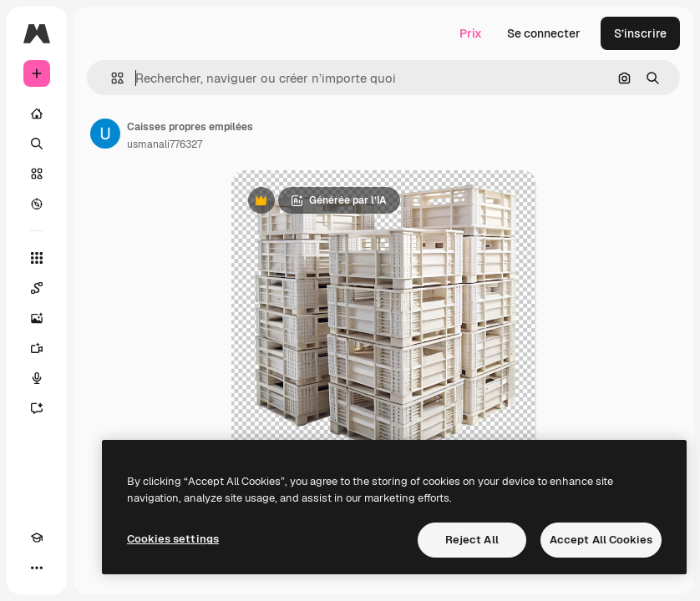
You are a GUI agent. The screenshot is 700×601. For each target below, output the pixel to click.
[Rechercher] (37, 144)
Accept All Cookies (601, 540)
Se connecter (544, 33)
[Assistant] (37, 408)
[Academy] (37, 538)
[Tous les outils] (37, 258)
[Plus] (37, 568)
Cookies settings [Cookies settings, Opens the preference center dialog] (173, 539)
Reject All (472, 540)
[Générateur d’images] (37, 318)
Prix (471, 33)
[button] (111, 78)
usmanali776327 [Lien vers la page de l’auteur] (165, 144)
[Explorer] (37, 204)
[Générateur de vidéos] (37, 348)
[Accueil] (37, 114)
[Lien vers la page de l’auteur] (105, 134)
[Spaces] (37, 288)
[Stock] (37, 174)
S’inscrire (640, 33)
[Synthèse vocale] (37, 378)
